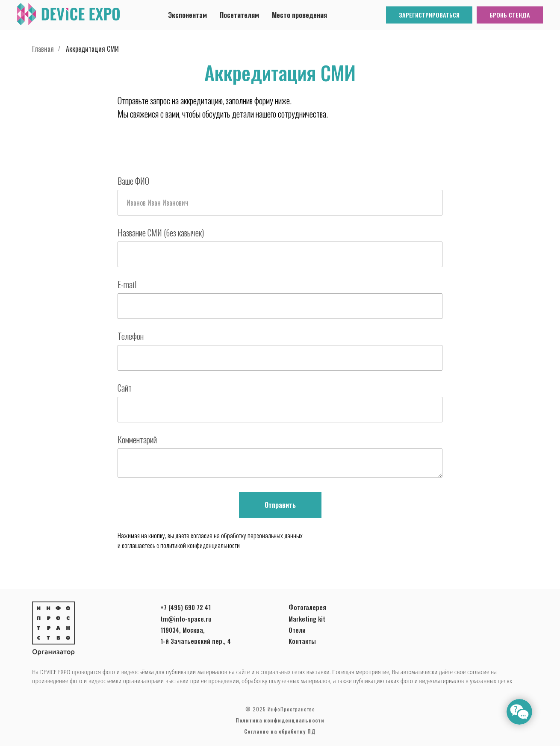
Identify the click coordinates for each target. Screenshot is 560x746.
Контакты (302, 641)
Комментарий (137, 439)
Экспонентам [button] (187, 15)
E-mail (127, 284)
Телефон (131, 336)
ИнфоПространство (290, 709)
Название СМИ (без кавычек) (161, 233)
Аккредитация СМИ (92, 49)
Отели (297, 630)
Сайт (125, 388)
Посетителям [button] (239, 15)
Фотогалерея (307, 607)
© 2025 (256, 709)
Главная (43, 49)
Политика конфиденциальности (280, 720)
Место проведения (299, 15)
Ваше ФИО (133, 181)
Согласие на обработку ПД (280, 731)
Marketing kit (307, 619)
